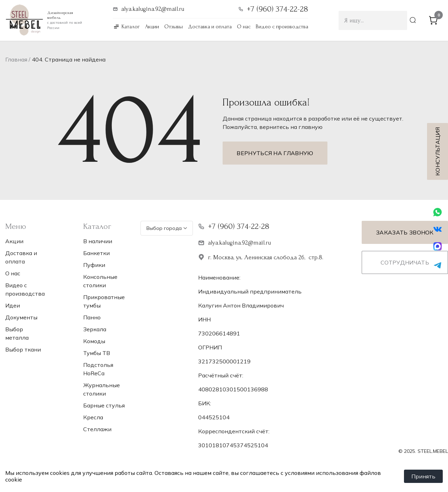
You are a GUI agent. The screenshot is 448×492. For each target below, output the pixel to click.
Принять (423, 476)
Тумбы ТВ (97, 353)
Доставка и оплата (210, 27)
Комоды (94, 341)
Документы (21, 317)
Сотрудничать (405, 262)
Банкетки (96, 253)
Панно (92, 317)
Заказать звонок (405, 232)
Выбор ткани (23, 349)
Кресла (93, 417)
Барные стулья (104, 405)
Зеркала (95, 329)
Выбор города (167, 228)
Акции (152, 27)
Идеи (13, 305)
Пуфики (94, 265)
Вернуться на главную (275, 153)
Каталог (131, 27)
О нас (244, 27)
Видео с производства (282, 27)
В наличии (98, 241)
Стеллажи (97, 429)
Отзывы (174, 27)
